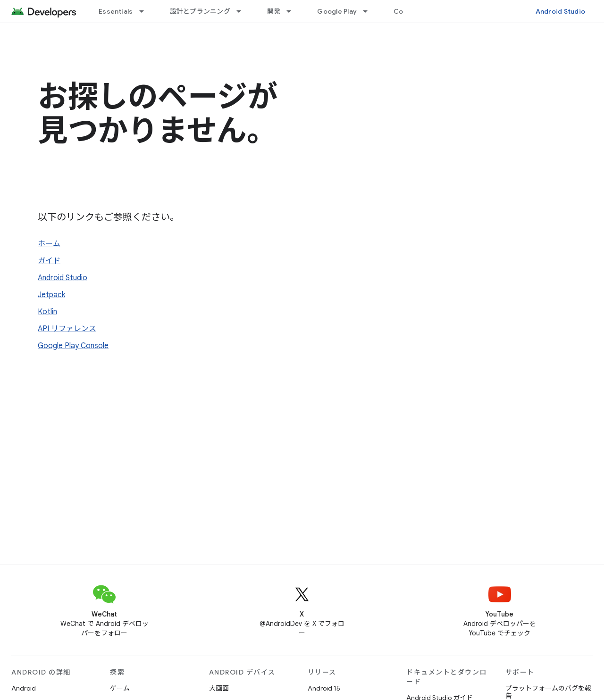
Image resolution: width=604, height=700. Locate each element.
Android (24, 688)
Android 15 (324, 688)
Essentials (116, 11)
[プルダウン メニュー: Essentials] (146, 11)
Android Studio (561, 11)
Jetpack (51, 295)
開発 (274, 11)
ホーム (49, 244)
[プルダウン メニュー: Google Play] (369, 11)
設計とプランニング (200, 11)
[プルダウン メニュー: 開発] (293, 11)
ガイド (49, 261)
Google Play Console (73, 346)
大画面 (219, 688)
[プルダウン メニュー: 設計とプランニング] (243, 11)
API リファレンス (67, 329)
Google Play (337, 11)
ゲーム (120, 688)
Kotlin (47, 312)
